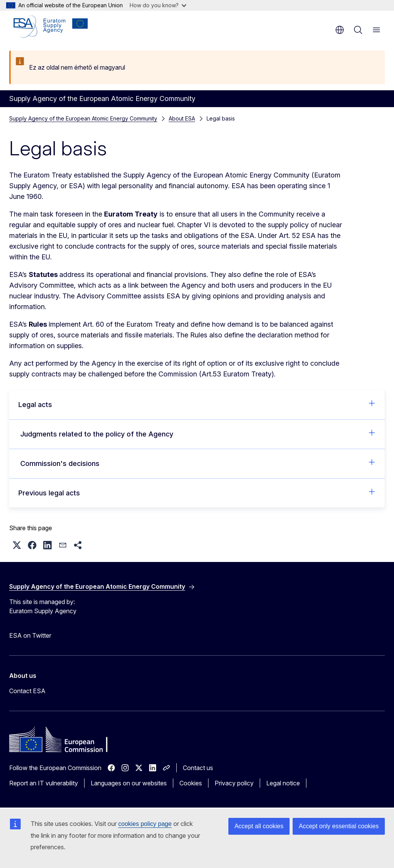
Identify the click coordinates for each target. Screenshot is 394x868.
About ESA (182, 118)
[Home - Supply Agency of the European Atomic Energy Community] (51, 27)
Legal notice (283, 783)
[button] (17, 545)
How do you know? (158, 5)
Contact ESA (27, 691)
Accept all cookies (259, 826)
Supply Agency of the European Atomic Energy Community (83, 118)
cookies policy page (145, 824)
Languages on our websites (129, 783)
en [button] (340, 30)
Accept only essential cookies (339, 826)
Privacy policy (234, 783)
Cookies (191, 783)
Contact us (198, 768)
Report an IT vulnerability (44, 783)
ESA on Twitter (30, 635)
